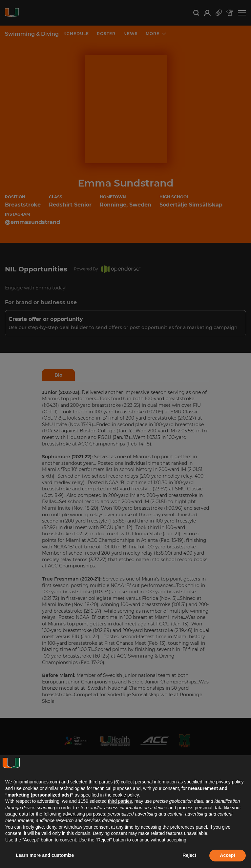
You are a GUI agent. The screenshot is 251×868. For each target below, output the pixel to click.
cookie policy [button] (126, 795)
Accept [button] (228, 855)
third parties (120, 801)
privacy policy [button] (230, 782)
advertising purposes (84, 814)
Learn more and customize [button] (45, 855)
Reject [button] (189, 855)
